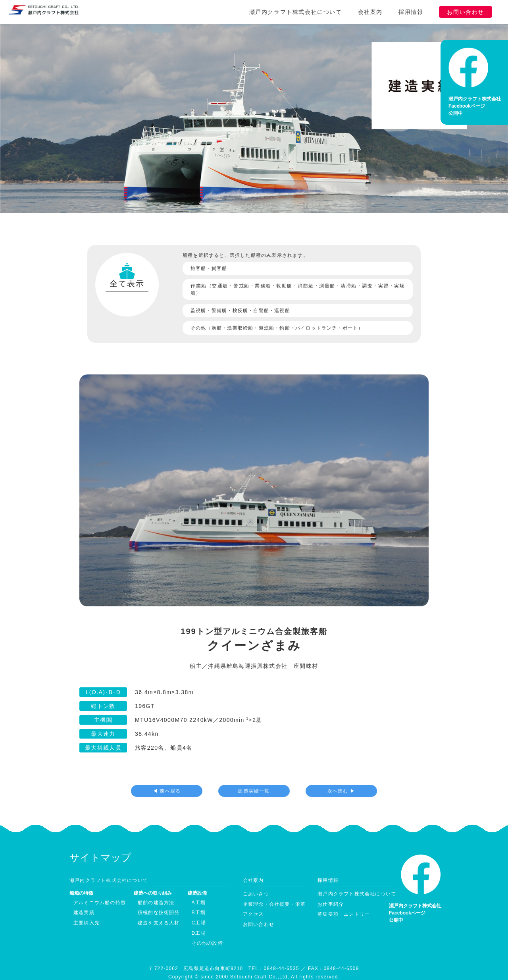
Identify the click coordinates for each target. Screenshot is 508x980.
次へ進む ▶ (342, 777)
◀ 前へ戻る (167, 777)
